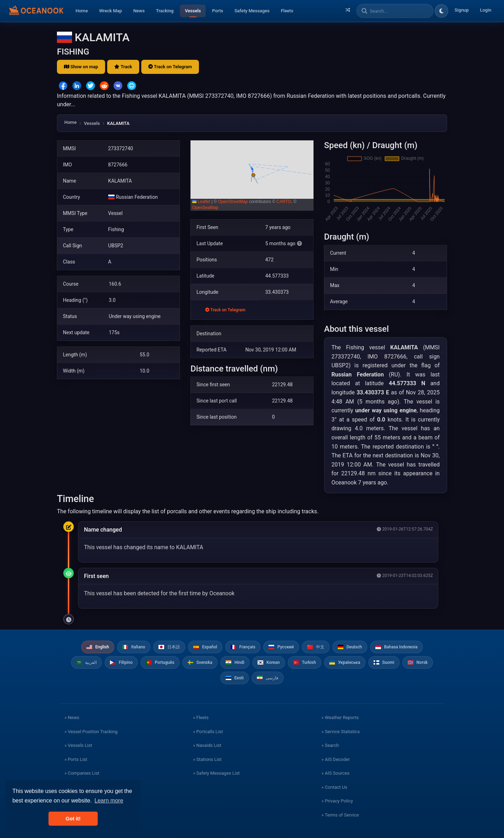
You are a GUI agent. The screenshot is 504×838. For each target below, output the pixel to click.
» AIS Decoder (336, 759)
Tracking (165, 11)
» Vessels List (78, 745)
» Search (330, 745)
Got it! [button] (73, 819)
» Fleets (201, 718)
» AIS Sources (335, 773)
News (139, 11)
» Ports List (76, 759)
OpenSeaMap (205, 208)
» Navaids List (207, 745)
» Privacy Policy (337, 801)
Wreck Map (111, 11)
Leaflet (201, 202)
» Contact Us (334, 787)
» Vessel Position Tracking (91, 732)
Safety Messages (252, 11)
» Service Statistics (341, 732)
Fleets (287, 11)
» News (72, 718)
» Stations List (207, 759)
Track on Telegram (170, 67)
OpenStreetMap (233, 202)
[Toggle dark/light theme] (441, 11)
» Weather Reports (340, 718)
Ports (218, 11)
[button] (252, 176)
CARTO (284, 202)
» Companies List (82, 773)
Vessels (193, 11)
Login (486, 10)
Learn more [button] (109, 801)
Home (82, 11)
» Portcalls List (208, 732)
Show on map (81, 67)
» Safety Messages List (216, 773)
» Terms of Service (340, 815)
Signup (461, 10)
